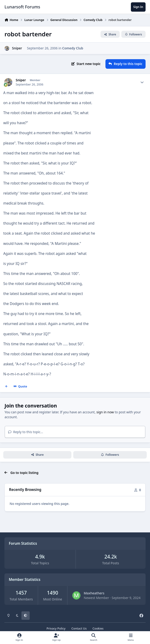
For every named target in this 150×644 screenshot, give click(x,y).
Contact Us (79, 629)
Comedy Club (73, 48)
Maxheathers (94, 593)
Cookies (98, 629)
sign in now (105, 412)
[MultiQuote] (6, 387)
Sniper (17, 48)
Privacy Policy (56, 629)
